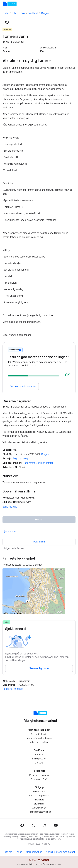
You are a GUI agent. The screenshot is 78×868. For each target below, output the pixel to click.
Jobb (15, 13)
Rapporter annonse (13, 689)
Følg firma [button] (39, 542)
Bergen (45, 13)
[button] (7, 23)
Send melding (10, 507)
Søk (23, 13)
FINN (5, 13)
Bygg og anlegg (21, 459)
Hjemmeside (9, 531)
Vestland (33, 13)
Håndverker (29, 463)
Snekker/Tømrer (44, 463)
